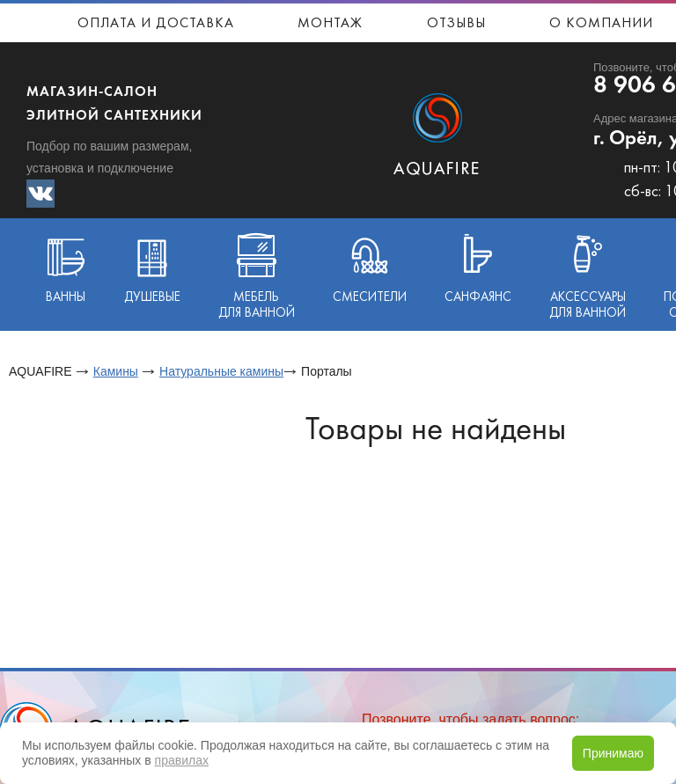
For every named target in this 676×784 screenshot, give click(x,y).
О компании (601, 24)
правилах (182, 760)
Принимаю (613, 753)
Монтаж (330, 24)
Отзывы (456, 24)
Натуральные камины (221, 371)
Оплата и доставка (156, 24)
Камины (116, 371)
